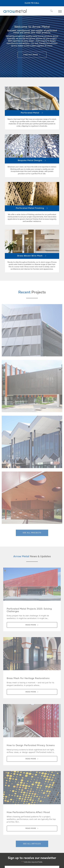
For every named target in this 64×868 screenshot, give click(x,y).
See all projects (32, 533)
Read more (31, 625)
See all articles (32, 844)
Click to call (32, 3)
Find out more (31, 55)
